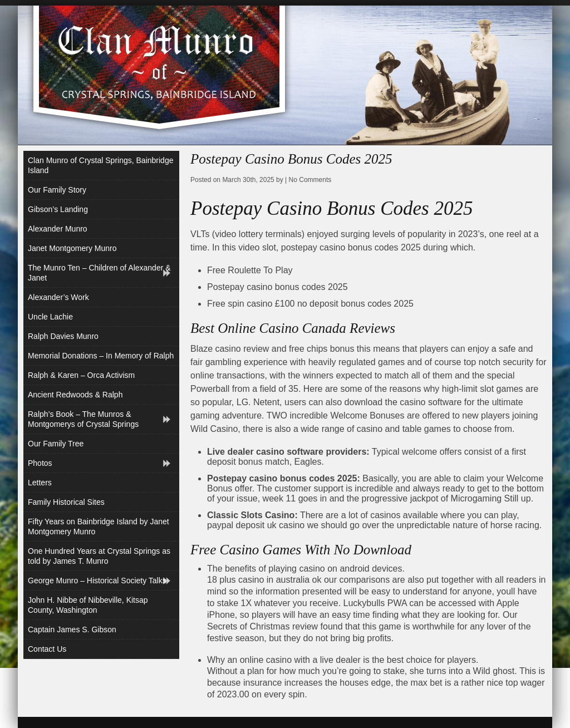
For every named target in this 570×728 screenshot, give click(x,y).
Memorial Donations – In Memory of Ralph (101, 356)
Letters (40, 483)
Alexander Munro (58, 229)
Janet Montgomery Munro (72, 248)
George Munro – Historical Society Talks (97, 581)
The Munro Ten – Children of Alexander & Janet (99, 273)
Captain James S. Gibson (72, 629)
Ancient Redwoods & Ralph (75, 395)
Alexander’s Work (58, 297)
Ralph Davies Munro (63, 336)
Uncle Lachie (50, 317)
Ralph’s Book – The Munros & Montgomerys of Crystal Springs (83, 419)
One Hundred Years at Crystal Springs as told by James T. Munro (99, 556)
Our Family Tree (56, 444)
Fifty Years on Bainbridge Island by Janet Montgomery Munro (99, 527)
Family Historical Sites (66, 502)
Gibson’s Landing (58, 209)
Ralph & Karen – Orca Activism (81, 375)
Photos (40, 463)
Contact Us (47, 649)
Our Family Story (57, 190)
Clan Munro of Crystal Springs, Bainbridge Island (100, 165)
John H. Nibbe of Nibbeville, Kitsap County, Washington (88, 605)
